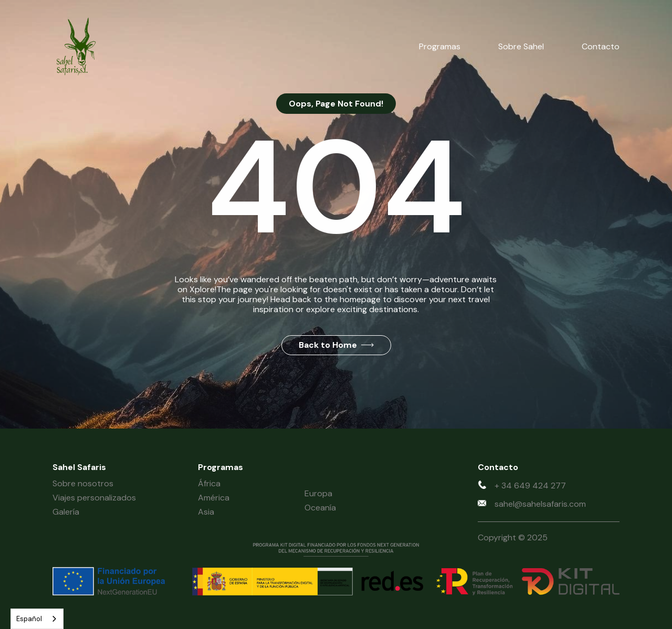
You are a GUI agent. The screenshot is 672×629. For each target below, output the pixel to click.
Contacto (601, 46)
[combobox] (37, 619)
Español (29, 619)
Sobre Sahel (521, 46)
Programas (440, 46)
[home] (76, 47)
